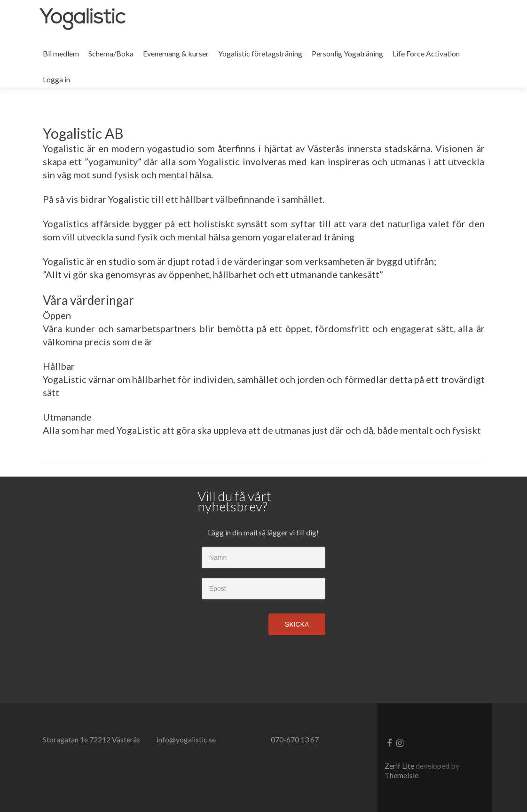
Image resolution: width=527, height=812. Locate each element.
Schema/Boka (111, 53)
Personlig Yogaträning (347, 53)
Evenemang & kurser (176, 53)
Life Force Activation (426, 53)
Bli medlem (61, 53)
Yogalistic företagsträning (260, 53)
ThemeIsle (401, 775)
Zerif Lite (400, 766)
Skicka (297, 624)
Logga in (56, 79)
